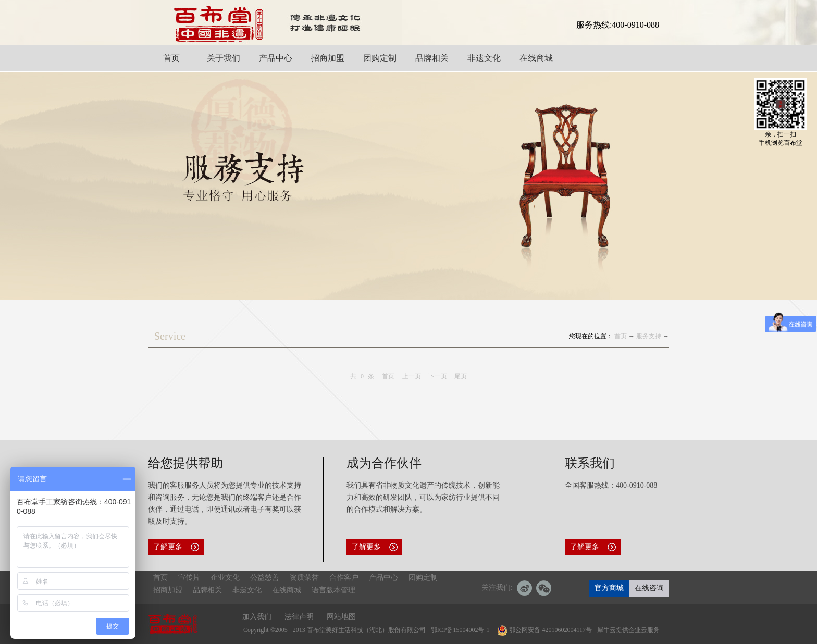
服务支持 (649, 336)
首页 (388, 376)
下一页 (438, 376)
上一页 (412, 376)
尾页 (461, 376)
